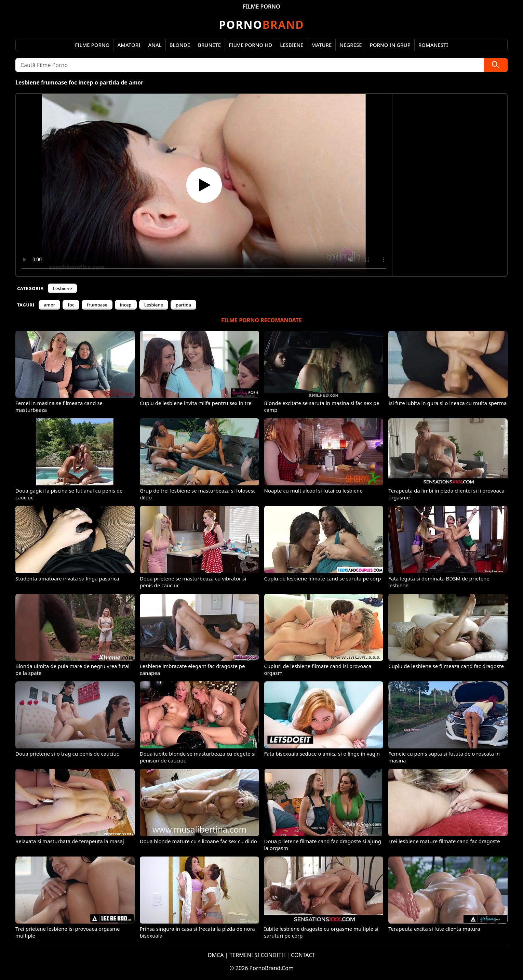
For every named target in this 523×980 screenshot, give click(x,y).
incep (126, 305)
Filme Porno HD (250, 45)
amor (49, 305)
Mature (321, 45)
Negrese (351, 45)
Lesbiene (292, 45)
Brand (261, 24)
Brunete (209, 45)
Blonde (180, 45)
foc (71, 305)
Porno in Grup (390, 45)
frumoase (97, 305)
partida (183, 305)
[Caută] (496, 65)
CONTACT (303, 955)
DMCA (216, 955)
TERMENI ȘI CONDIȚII (257, 955)
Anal (155, 45)
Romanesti (433, 45)
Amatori (129, 45)
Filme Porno (92, 45)
